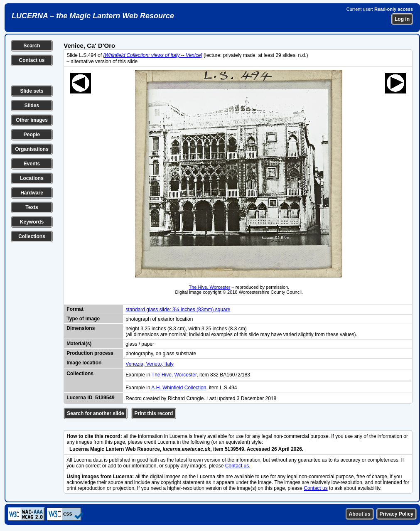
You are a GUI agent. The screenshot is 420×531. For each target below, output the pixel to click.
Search (32, 46)
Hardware (32, 193)
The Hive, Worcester (209, 287)
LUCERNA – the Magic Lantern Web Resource (93, 16)
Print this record (154, 413)
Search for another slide (95, 413)
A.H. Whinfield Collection (179, 388)
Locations (32, 178)
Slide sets (32, 91)
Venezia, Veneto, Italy (149, 364)
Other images (32, 120)
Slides (32, 106)
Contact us (32, 60)
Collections (32, 236)
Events (32, 164)
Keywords (32, 222)
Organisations (32, 149)
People (32, 135)
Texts (32, 207)
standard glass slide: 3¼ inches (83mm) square (178, 310)
